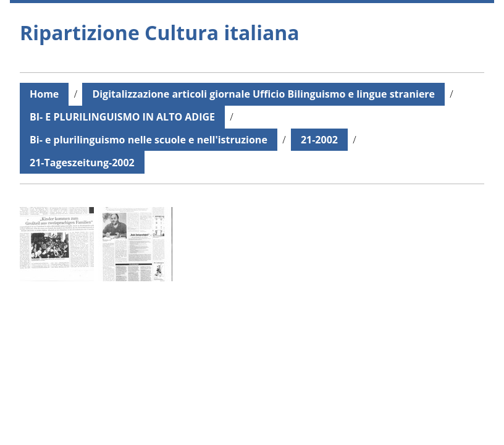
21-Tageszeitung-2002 (82, 163)
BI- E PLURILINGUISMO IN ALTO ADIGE (122, 117)
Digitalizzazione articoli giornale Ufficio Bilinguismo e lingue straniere (263, 94)
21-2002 (319, 140)
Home (44, 94)
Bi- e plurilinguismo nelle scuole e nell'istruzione (149, 140)
